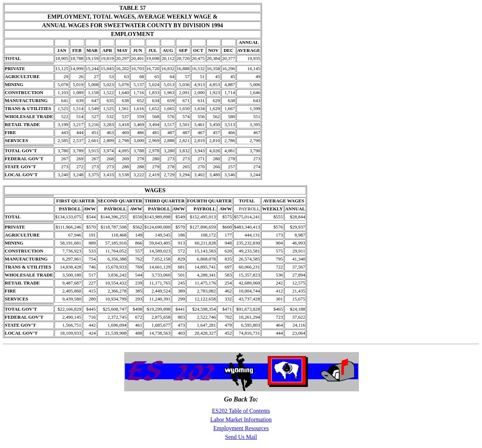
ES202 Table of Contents (241, 411)
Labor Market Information (241, 419)
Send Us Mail (241, 437)
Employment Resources (241, 428)
